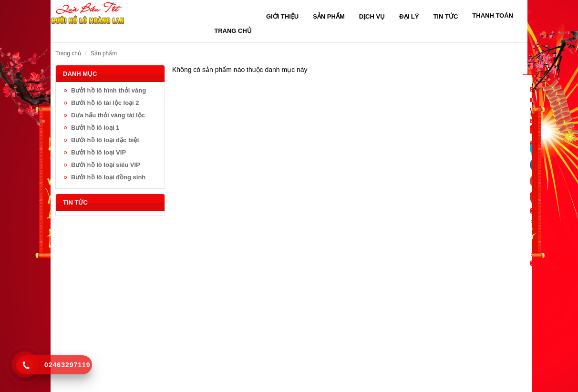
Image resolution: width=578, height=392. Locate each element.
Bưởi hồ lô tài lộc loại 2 (105, 103)
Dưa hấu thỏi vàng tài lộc (108, 115)
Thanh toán (493, 15)
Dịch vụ (372, 16)
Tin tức (445, 16)
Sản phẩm (329, 16)
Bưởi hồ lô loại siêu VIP (106, 165)
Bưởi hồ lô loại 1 (95, 128)
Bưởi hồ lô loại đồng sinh (108, 177)
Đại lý (409, 16)
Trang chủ (233, 31)
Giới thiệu (282, 16)
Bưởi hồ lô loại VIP (98, 152)
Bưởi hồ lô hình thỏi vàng (108, 90)
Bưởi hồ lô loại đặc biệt (105, 140)
